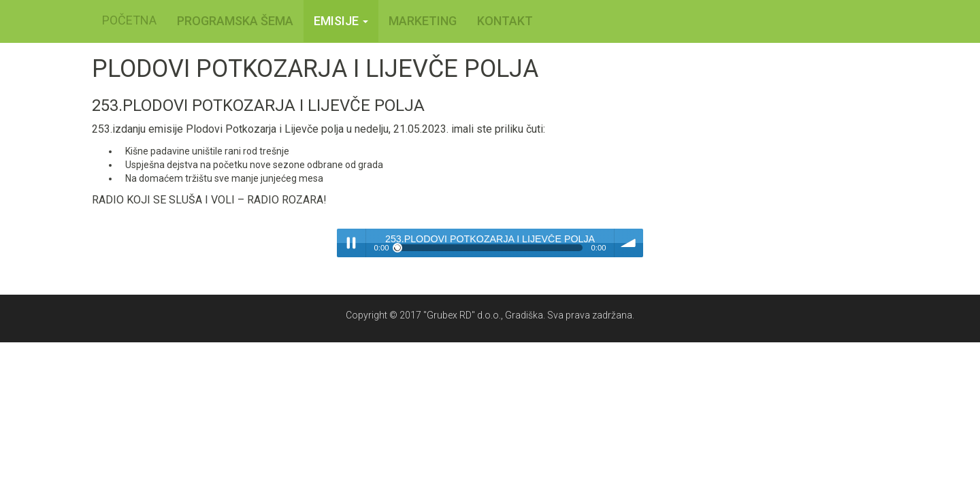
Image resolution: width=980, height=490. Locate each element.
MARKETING (423, 21)
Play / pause (351, 243)
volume (629, 243)
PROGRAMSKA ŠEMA (235, 21)
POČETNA (129, 20)
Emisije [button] (341, 21)
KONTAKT (505, 21)
